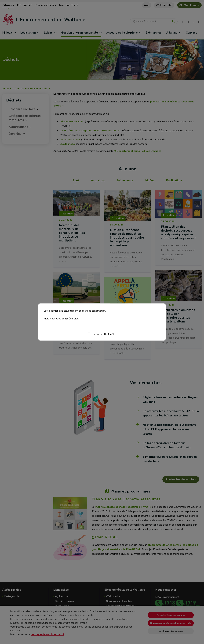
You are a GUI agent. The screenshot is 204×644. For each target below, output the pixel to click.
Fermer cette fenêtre (104, 334)
